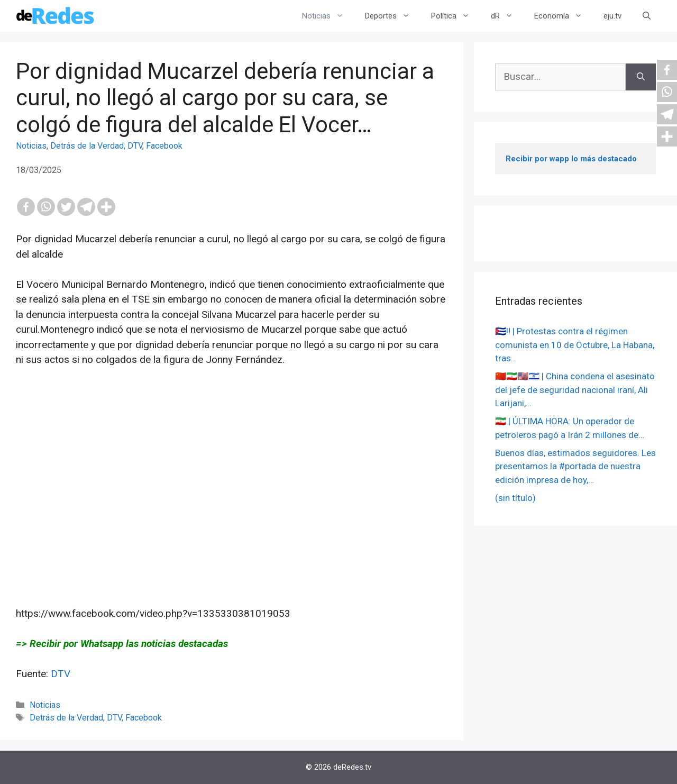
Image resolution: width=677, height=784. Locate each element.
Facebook (164, 146)
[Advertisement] (232, 487)
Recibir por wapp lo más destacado (571, 159)
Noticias (328, 16)
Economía (564, 16)
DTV (135, 146)
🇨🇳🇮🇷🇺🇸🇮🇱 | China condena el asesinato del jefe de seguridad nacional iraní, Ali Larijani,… (575, 390)
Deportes (393, 16)
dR (507, 16)
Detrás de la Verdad (87, 146)
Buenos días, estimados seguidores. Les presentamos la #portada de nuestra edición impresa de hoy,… (575, 466)
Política (456, 16)
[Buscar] (641, 77)
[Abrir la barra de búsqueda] (647, 16)
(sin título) (515, 498)
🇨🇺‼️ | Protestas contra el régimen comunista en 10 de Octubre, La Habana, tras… (575, 345)
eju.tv (612, 16)
